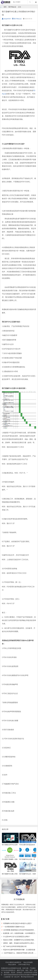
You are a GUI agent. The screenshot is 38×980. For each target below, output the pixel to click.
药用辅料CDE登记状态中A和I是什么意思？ (18, 923)
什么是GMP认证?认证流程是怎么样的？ (17, 937)
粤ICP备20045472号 (27, 977)
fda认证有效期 (28, 962)
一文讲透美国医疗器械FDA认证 (14, 927)
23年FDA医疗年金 (24, 964)
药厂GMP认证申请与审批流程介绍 (15, 946)
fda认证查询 (12, 964)
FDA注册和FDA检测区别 (13, 962)
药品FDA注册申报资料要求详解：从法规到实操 (19, 950)
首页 (5, 7)
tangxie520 (6, 19)
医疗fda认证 (12, 7)
